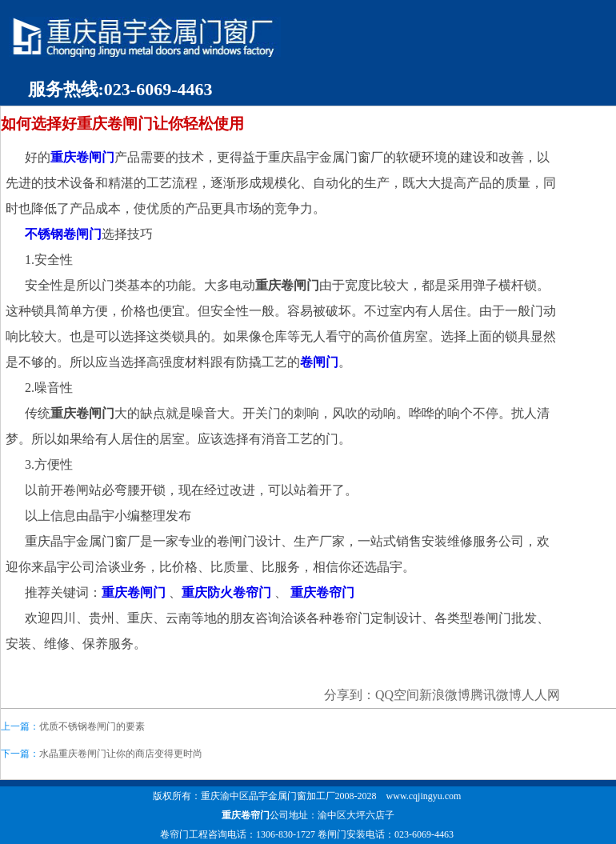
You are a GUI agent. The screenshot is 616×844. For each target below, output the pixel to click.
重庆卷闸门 (82, 157)
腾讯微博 (496, 695)
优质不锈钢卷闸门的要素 (92, 726)
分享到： (350, 695)
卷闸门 (319, 362)
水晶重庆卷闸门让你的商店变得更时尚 (121, 754)
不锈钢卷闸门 (63, 234)
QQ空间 (397, 695)
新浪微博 (445, 695)
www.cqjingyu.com (424, 796)
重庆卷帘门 (246, 815)
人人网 (541, 695)
